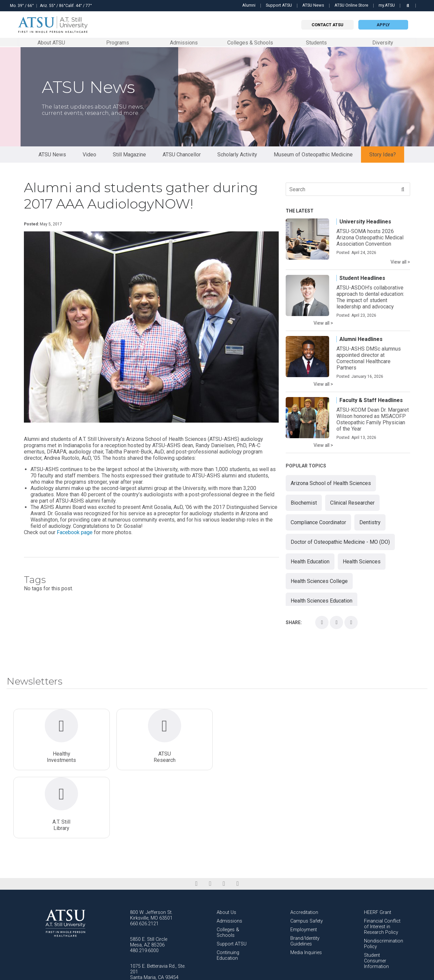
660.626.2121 (144, 856)
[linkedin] (210, 816)
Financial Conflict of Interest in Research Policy (382, 859)
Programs (118, 42)
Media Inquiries (306, 885)
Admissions (184, 42)
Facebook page (75, 533)
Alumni (249, 5)
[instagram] (224, 816)
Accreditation (304, 845)
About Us (226, 845)
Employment (304, 862)
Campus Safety (307, 853)
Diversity (383, 43)
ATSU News (313, 5)
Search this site (424, 9)
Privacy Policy (377, 973)
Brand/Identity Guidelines (305, 873)
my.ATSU (387, 5)
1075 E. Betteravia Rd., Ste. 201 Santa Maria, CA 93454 (158, 904)
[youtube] (237, 816)
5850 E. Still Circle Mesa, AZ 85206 (149, 874)
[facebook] (196, 816)
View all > (400, 262)
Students (316, 42)
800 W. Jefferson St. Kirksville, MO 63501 (151, 848)
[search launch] (408, 5)
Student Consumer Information (376, 893)
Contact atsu (327, 25)
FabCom (422, 973)
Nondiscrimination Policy (384, 876)
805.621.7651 (144, 915)
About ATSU (51, 42)
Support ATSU (279, 5)
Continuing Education (228, 888)
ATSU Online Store (351, 5)
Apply (383, 25)
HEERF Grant (378, 845)
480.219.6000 (144, 883)
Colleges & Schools (250, 42)
